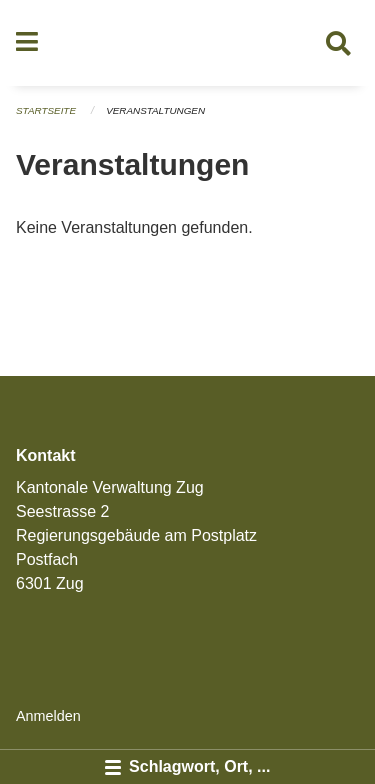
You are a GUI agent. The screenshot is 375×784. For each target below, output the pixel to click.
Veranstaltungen (155, 110)
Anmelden (48, 716)
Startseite (46, 110)
